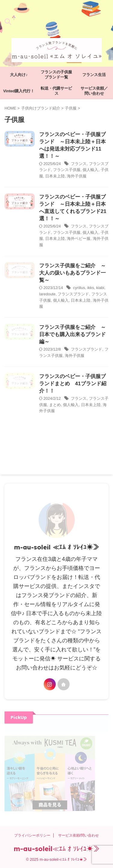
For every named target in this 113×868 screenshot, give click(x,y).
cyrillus (79, 288)
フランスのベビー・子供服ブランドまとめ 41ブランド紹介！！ (73, 384)
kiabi (100, 288)
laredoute (47, 294)
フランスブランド (73, 294)
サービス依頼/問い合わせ (78, 835)
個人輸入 (90, 170)
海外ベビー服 (79, 238)
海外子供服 (77, 176)
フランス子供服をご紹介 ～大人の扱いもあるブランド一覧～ (72, 273)
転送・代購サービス (56, 91)
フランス (79, 164)
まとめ (55, 405)
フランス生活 (94, 75)
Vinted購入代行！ (19, 91)
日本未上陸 (55, 176)
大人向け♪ (19, 75)
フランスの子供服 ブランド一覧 (58, 75)
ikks (91, 288)
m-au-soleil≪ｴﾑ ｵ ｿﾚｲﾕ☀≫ (57, 849)
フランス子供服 (67, 170)
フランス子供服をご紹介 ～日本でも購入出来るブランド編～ (72, 334)
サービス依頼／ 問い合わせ (96, 91)
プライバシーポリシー (32, 835)
